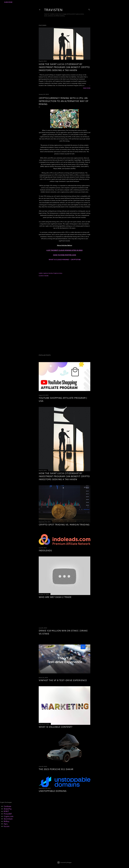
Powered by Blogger (65, 862)
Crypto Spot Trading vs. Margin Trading (64, 525)
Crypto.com (8, 816)
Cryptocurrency (58, 273)
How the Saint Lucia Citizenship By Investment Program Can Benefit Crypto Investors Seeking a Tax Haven (64, 67)
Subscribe (8, 2)
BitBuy (6, 821)
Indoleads (45, 550)
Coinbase (7, 806)
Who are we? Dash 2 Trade (55, 597)
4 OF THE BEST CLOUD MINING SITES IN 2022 (64, 250)
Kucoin (6, 826)
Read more (87, 88)
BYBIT (6, 811)
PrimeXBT (8, 814)
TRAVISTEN (53, 10)
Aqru (6, 824)
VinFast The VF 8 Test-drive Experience (63, 680)
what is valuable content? (55, 727)
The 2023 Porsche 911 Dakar (56, 769)
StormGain (8, 819)
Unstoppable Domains (53, 791)
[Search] (89, 9)
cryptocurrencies (48, 273)
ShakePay (8, 809)
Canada (46, 276)
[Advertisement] (64, 294)
